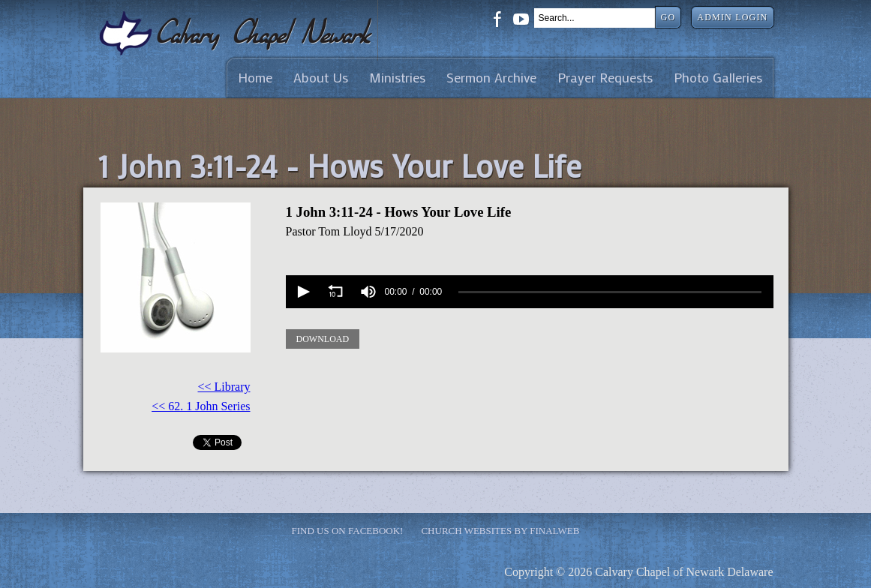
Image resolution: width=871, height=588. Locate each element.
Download (323, 339)
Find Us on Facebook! (348, 531)
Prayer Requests (605, 78)
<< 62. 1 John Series (201, 406)
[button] (302, 292)
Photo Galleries (718, 78)
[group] (368, 292)
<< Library (224, 387)
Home (255, 78)
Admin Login (732, 17)
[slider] (610, 291)
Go (668, 17)
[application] (530, 292)
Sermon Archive (491, 78)
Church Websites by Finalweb (500, 531)
